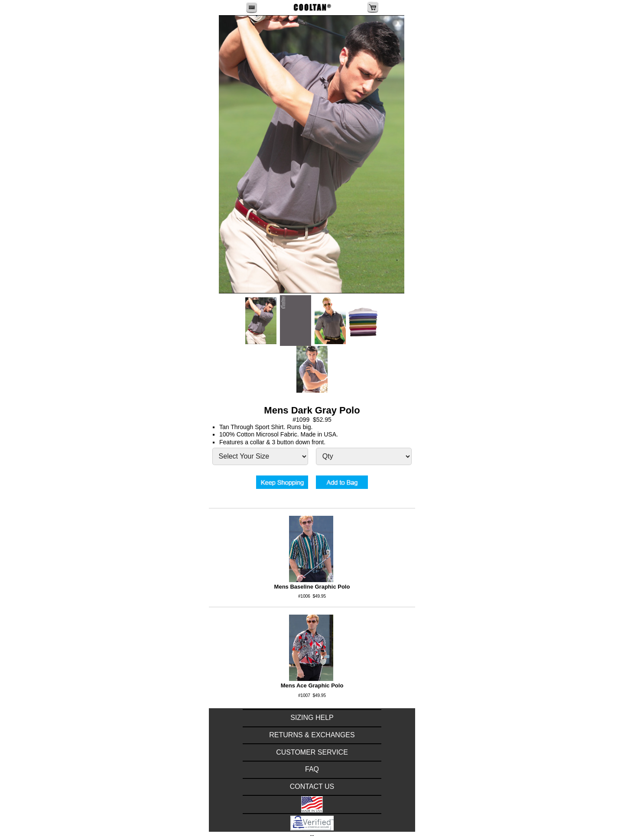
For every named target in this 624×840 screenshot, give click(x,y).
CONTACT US (312, 786)
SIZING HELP (312, 718)
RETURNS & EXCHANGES (312, 735)
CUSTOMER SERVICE (312, 752)
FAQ (312, 769)
